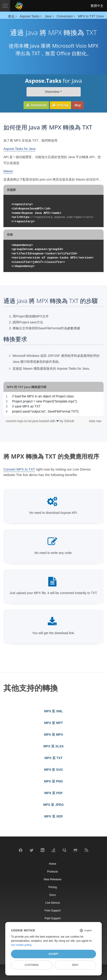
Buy (78, 105)
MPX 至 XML (53, 711)
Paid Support (52, 918)
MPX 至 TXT (54, 758)
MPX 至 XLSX (54, 746)
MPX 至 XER (54, 816)
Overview (52, 92)
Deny (75, 965)
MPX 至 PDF (53, 793)
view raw (95, 421)
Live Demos (52, 903)
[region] (53, 404)
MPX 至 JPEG (53, 805)
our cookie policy (21, 945)
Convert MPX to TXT (19, 469)
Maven (8, 171)
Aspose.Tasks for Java (19, 149)
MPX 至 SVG (53, 770)
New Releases (52, 879)
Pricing (60, 105)
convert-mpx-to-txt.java (22, 421)
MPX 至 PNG (53, 781)
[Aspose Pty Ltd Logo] (19, 6)
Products (52, 872)
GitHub (69, 421)
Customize (32, 965)
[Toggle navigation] (5, 6)
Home (53, 864)
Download (36, 105)
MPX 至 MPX (53, 735)
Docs (52, 895)
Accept (53, 954)
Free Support (53, 911)
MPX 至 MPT (53, 723)
